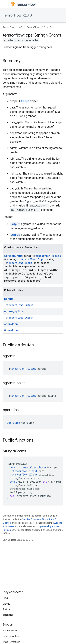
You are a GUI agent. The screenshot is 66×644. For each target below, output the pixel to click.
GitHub (7, 604)
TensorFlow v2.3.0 (17, 15)
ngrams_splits (14, 311)
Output (15, 224)
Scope (25, 101)
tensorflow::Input (33, 259)
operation (11, 324)
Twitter (7, 609)
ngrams (9, 299)
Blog (5, 598)
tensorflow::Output (20, 305)
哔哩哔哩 (8, 615)
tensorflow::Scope (48, 256)
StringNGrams (13, 256)
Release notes (11, 636)
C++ (52, 27)
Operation (11, 330)
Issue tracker (10, 631)
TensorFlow (9, 27)
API (21, 27)
